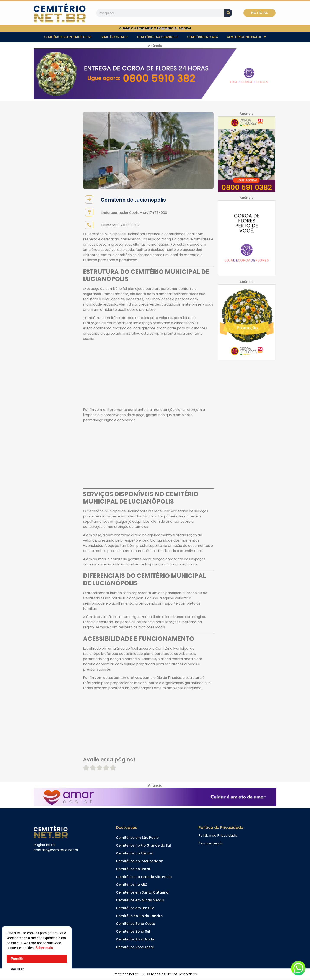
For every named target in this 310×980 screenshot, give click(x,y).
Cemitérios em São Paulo (137, 838)
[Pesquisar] (228, 13)
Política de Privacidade (218, 836)
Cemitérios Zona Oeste (135, 924)
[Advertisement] (148, 375)
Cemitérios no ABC (203, 37)
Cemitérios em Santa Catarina (142, 893)
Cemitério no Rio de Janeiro (139, 916)
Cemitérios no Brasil (246, 37)
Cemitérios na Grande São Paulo (144, 877)
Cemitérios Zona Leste (135, 947)
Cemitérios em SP (114, 37)
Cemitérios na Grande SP (158, 37)
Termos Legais (211, 844)
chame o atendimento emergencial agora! (155, 28)
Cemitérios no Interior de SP (68, 37)
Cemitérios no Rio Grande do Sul (143, 846)
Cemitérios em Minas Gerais (140, 900)
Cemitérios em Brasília (135, 908)
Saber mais (44, 948)
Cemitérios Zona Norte (135, 940)
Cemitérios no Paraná (135, 854)
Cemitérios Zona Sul (133, 932)
